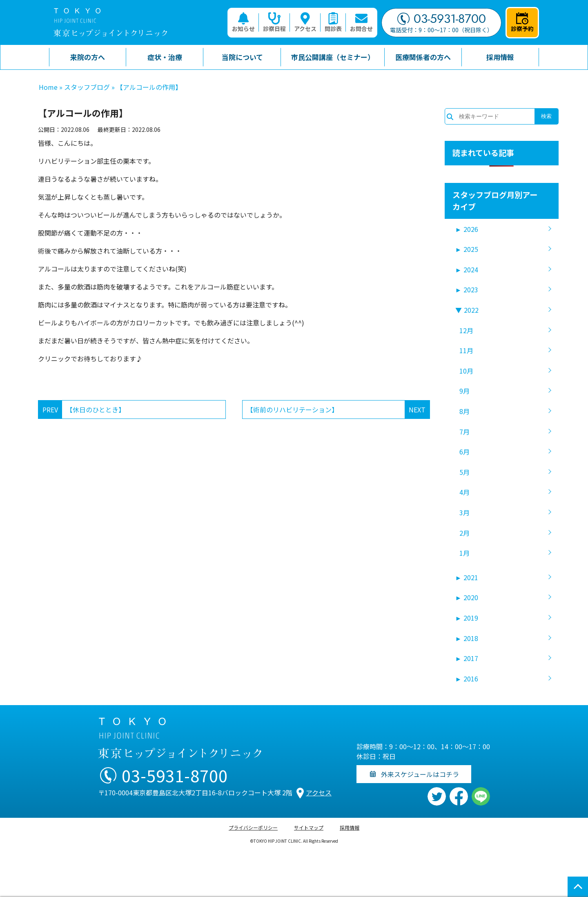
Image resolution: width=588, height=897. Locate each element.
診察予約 (522, 22)
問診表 (333, 22)
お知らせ (243, 22)
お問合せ (361, 22)
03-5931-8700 (442, 19)
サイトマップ (309, 827)
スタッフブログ (87, 87)
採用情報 (350, 827)
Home (48, 87)
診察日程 (274, 22)
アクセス (305, 22)
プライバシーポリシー (253, 827)
